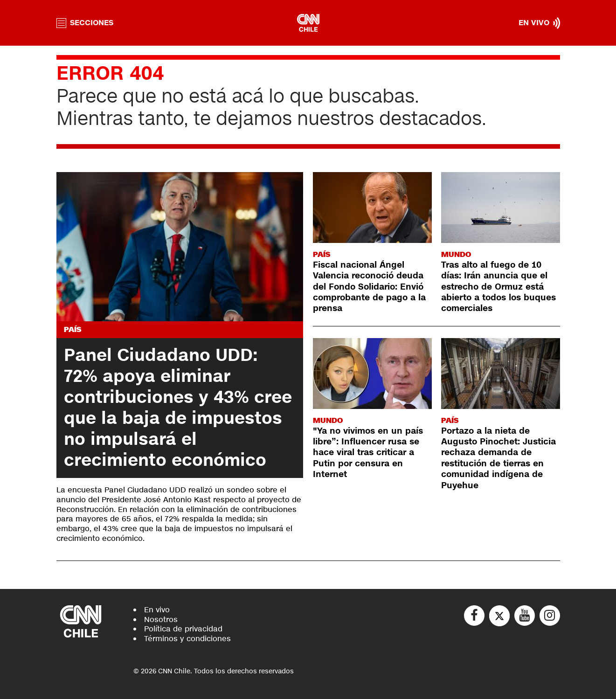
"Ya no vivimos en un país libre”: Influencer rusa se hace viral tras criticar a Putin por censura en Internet (368, 453)
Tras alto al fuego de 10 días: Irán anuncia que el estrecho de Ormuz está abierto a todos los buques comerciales (498, 287)
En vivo (157, 610)
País (73, 329)
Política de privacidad (183, 629)
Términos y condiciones (187, 639)
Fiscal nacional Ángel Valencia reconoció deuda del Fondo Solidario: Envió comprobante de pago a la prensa (369, 287)
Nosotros (161, 619)
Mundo (456, 254)
